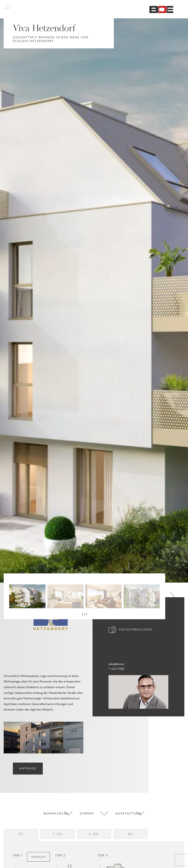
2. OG (94, 834)
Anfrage (28, 769)
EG (21, 834)
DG (131, 834)
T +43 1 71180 (116, 669)
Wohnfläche (56, 814)
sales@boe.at (116, 664)
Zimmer (87, 814)
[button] (172, 597)
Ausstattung (129, 814)
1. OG (58, 834)
